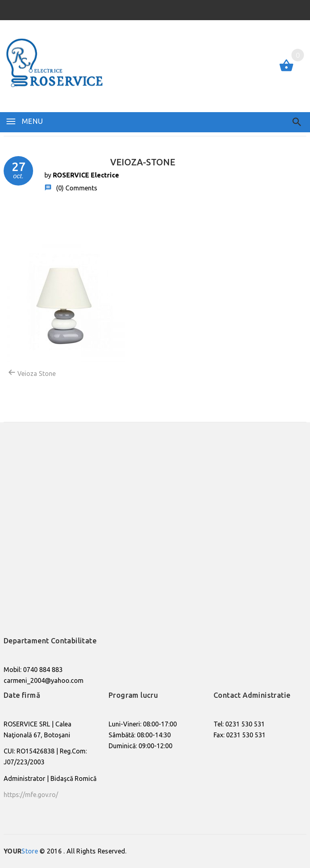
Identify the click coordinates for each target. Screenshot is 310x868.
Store (21, 851)
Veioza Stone (32, 373)
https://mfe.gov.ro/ (31, 795)
